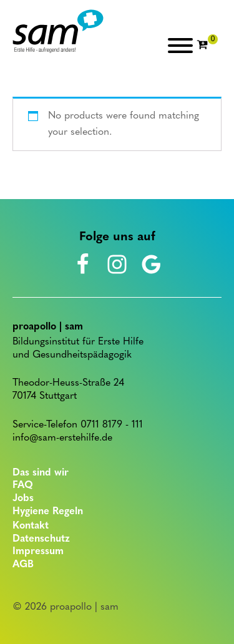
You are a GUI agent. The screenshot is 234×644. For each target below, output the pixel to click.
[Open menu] (180, 46)
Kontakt (31, 526)
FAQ (23, 485)
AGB (23, 565)
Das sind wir (41, 473)
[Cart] (207, 46)
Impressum (38, 552)
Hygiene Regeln (48, 512)
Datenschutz (41, 539)
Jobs (23, 499)
